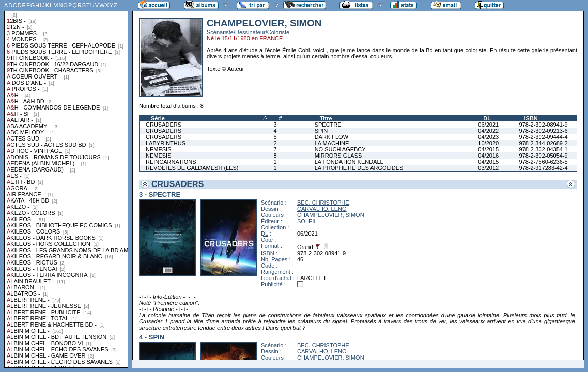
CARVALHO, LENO (322, 209)
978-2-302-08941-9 (544, 125)
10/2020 (488, 143)
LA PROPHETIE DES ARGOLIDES (359, 168)
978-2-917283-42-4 (544, 168)
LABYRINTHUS (166, 143)
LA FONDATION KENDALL (349, 162)
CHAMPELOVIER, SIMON (331, 215)
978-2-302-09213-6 (544, 131)
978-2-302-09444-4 (544, 137)
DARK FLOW (331, 137)
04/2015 (488, 149)
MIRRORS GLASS (338, 156)
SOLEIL (307, 221)
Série (158, 118)
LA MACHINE (332, 143)
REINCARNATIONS (171, 162)
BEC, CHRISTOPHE (323, 203)
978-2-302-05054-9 (544, 156)
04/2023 (488, 137)
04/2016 (488, 156)
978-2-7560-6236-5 (544, 162)
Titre (326, 118)
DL (487, 118)
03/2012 (488, 168)
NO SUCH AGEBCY (340, 149)
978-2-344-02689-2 (544, 143)
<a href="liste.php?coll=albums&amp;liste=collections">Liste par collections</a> (66, 184)
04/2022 (488, 131)
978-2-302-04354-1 (544, 149)
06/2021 (488, 125)
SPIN (321, 131)
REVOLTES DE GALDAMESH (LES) (192, 168)
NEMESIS (159, 149)
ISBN (531, 118)
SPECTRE (328, 125)
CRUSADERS (164, 125)
